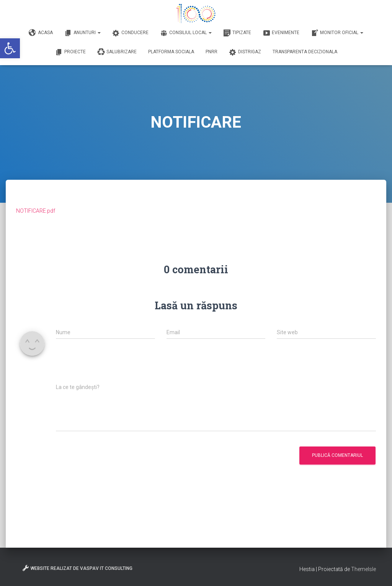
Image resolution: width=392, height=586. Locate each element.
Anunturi (82, 33)
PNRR (212, 52)
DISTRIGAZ (245, 52)
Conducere (130, 33)
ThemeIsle (363, 569)
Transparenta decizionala (305, 52)
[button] (10, 48)
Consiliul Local (186, 33)
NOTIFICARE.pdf (36, 211)
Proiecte (70, 52)
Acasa (41, 33)
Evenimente (281, 33)
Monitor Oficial (337, 33)
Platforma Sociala (171, 52)
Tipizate (237, 33)
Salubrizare (117, 52)
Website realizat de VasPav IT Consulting (77, 568)
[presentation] (114, 365)
